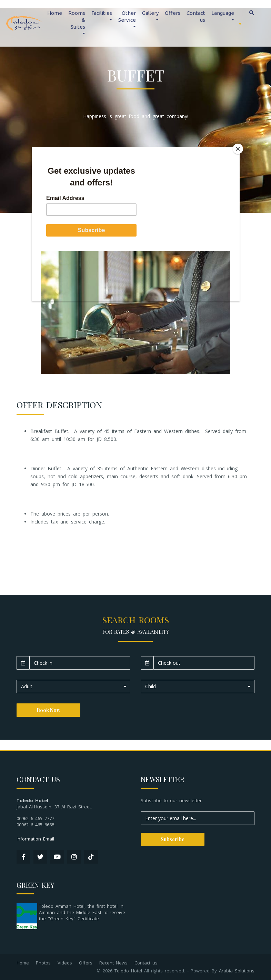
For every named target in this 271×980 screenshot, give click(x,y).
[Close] (238, 149)
